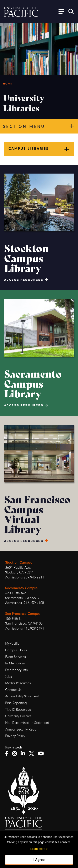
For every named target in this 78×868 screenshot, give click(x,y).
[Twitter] (33, 754)
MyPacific (12, 643)
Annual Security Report (22, 729)
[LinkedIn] (24, 754)
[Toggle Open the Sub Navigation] (60, 11)
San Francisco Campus (23, 614)
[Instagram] (16, 754)
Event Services (15, 657)
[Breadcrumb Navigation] (39, 84)
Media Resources (18, 683)
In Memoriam (15, 663)
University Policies (18, 716)
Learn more (38, 849)
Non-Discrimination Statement (27, 723)
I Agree (39, 860)
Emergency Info (17, 670)
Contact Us (13, 690)
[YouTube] (42, 754)
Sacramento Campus (21, 588)
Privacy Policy (15, 736)
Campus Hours (16, 650)
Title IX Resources (18, 710)
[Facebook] (8, 754)
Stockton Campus (19, 562)
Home (8, 84)
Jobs (9, 677)
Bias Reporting (16, 703)
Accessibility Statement (22, 696)
